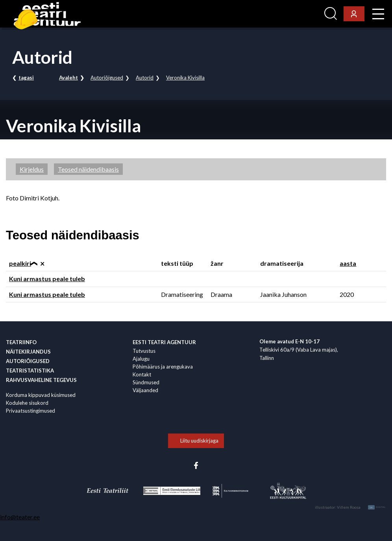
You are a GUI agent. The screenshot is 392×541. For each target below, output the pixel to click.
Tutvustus (144, 351)
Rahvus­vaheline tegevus (41, 380)
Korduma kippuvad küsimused (41, 395)
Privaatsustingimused (31, 411)
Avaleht (68, 78)
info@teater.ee (20, 517)
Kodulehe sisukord (27, 403)
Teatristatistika (30, 371)
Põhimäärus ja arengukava (163, 367)
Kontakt (142, 374)
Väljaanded (145, 390)
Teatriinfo (21, 342)
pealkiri (20, 263)
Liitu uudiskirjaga (199, 441)
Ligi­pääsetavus (300, 14)
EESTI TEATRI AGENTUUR (164, 342)
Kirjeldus (32, 169)
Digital (377, 507)
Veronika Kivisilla (185, 78)
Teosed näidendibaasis (88, 169)
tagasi (26, 78)
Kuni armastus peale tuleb (47, 279)
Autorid (145, 78)
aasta (348, 263)
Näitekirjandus (28, 352)
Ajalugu (141, 359)
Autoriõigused (107, 78)
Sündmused (146, 382)
